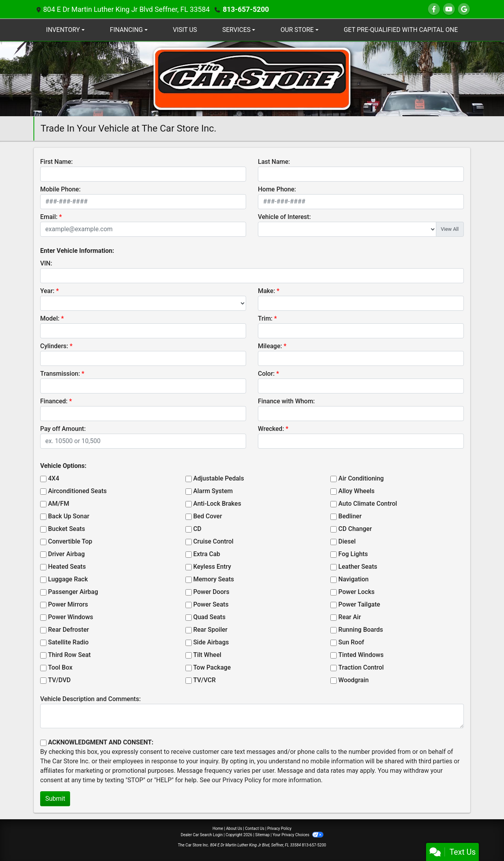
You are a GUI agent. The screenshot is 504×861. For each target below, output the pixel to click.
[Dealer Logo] (252, 78)
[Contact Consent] (43, 743)
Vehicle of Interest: (284, 217)
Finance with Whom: (286, 401)
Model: (50, 318)
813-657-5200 (246, 9)
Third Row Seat (69, 655)
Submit (55, 799)
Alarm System (213, 491)
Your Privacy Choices (298, 835)
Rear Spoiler (210, 630)
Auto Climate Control (368, 504)
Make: (267, 291)
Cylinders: (54, 346)
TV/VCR (205, 680)
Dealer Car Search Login (202, 835)
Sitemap (262, 835)
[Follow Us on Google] (464, 9)
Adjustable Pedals (219, 478)
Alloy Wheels (356, 491)
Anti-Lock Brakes (217, 504)
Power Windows (71, 617)
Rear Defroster (69, 630)
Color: (266, 374)
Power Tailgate (359, 604)
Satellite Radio (68, 642)
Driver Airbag (66, 554)
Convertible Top (70, 541)
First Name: (57, 162)
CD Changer (355, 529)
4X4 (54, 478)
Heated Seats (67, 567)
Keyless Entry (212, 567)
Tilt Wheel (207, 655)
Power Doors (211, 592)
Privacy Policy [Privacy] (280, 829)
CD (197, 529)
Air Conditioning (361, 478)
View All (450, 229)
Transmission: (60, 374)
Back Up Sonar (69, 516)
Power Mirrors (68, 604)
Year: (47, 291)
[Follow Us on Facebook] (434, 9)
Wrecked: (271, 429)
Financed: (54, 401)
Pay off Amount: (63, 429)
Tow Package (212, 667)
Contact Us (255, 829)
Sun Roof (351, 642)
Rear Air (349, 617)
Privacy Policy (242, 780)
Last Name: (274, 162)
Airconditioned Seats (77, 491)
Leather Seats (358, 567)
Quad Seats (209, 617)
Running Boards (360, 630)
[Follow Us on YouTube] (449, 9)
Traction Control (361, 667)
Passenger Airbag (73, 592)
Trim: (265, 318)
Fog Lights (353, 554)
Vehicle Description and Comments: (90, 699)
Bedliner (350, 516)
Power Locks (356, 592)
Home (218, 829)
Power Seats (211, 604)
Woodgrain (353, 680)
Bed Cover (208, 516)
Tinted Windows (361, 655)
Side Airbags (211, 642)
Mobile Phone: (60, 189)
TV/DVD (59, 680)
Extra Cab (207, 554)
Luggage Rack (68, 579)
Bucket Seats (67, 529)
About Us (234, 829)
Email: (49, 217)
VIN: (46, 263)
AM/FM (59, 504)
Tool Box (60, 667)
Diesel (347, 541)
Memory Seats (214, 579)
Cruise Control (213, 541)
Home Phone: (277, 189)
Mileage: (270, 346)
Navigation (353, 579)
